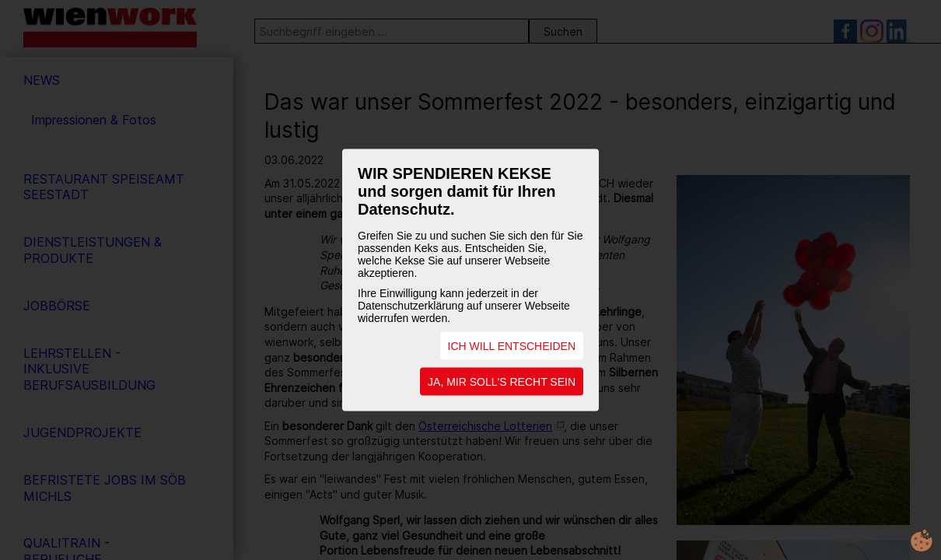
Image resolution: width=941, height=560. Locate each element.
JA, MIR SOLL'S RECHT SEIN (502, 382)
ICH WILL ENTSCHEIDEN (512, 346)
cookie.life (922, 541)
